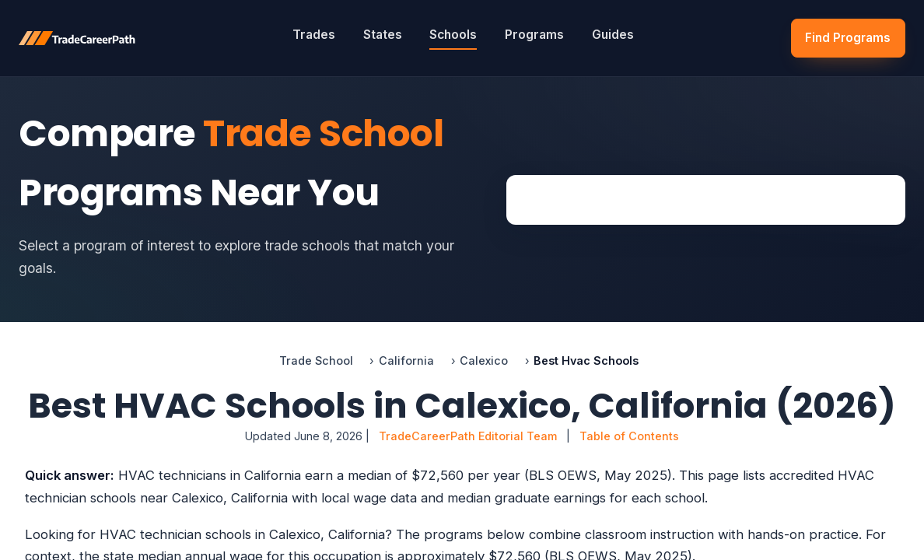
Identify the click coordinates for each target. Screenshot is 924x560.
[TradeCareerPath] (77, 38)
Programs (534, 35)
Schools (453, 35)
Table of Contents (629, 436)
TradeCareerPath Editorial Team (468, 436)
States (383, 35)
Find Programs (848, 38)
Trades (314, 35)
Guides (613, 35)
